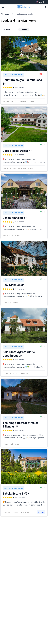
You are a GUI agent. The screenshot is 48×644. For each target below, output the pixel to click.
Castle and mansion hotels (13, 75)
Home (6, 14)
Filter (8, 29)
